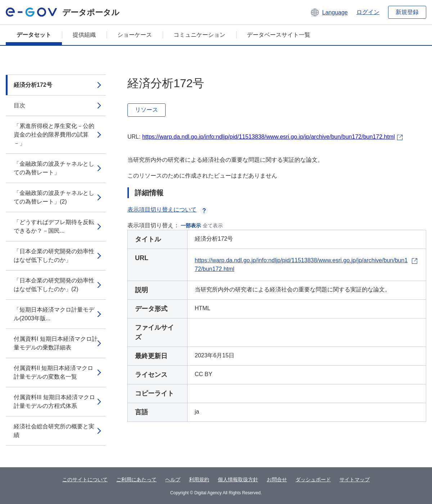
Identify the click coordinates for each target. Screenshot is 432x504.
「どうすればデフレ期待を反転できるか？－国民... (54, 226)
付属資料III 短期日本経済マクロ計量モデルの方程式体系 (54, 402)
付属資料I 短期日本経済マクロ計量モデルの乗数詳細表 (56, 343)
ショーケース (135, 35)
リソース (147, 110)
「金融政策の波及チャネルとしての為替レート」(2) (54, 197)
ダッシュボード (313, 480)
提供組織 (84, 35)
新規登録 (407, 12)
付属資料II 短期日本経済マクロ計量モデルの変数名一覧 (53, 372)
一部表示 (191, 226)
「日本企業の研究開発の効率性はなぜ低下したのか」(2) (54, 285)
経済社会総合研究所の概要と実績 (54, 431)
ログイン (368, 12)
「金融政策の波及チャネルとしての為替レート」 (54, 168)
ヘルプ (173, 480)
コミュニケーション (199, 35)
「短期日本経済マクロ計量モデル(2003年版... (54, 314)
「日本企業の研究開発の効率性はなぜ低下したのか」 (54, 256)
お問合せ (277, 480)
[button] (329, 12)
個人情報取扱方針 (238, 480)
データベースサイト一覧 (279, 35)
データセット (34, 35)
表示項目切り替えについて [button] (168, 209)
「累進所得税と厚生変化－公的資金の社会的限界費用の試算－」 (54, 135)
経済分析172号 (33, 85)
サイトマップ (355, 480)
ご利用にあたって (136, 480)
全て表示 (213, 226)
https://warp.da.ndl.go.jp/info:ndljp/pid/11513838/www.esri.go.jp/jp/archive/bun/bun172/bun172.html (269, 137)
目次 (19, 105)
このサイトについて (85, 480)
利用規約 (199, 480)
